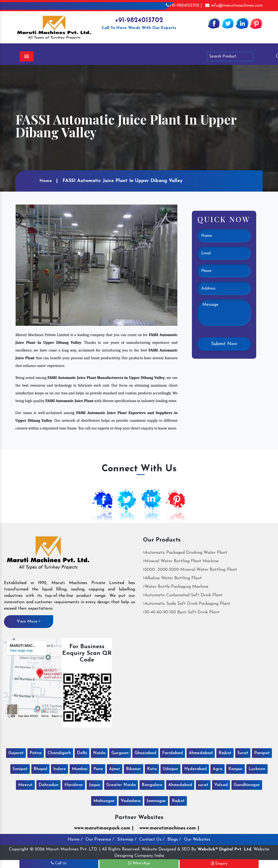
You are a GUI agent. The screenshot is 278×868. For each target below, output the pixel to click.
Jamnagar (156, 801)
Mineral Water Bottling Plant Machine (181, 561)
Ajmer (115, 769)
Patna (36, 753)
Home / (75, 840)
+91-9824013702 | (184, 6)
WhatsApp (139, 863)
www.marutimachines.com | (169, 828)
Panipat (262, 753)
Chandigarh (59, 753)
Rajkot (225, 753)
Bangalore (152, 785)
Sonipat (20, 769)
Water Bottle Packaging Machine (176, 587)
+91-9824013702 (139, 20)
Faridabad (172, 753)
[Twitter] (228, 23)
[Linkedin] (242, 23)
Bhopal (40, 769)
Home (46, 181)
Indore (60, 769)
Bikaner (134, 769)
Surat (243, 753)
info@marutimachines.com (234, 6)
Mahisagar (104, 801)
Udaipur (170, 769)
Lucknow (257, 769)
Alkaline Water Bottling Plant (172, 578)
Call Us (59, 863)
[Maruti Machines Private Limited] (48, 555)
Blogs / (174, 840)
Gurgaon (120, 753)
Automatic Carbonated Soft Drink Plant (183, 595)
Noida (99, 753)
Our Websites (197, 840)
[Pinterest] (256, 23)
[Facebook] (214, 23)
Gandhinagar (247, 785)
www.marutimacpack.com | (104, 828)
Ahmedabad (201, 753)
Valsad (221, 785)
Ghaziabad (145, 753)
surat (203, 785)
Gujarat (16, 753)
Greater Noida (121, 785)
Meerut (25, 785)
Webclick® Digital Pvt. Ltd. (225, 849)
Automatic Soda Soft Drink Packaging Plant (187, 604)
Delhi (82, 753)
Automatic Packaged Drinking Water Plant (185, 553)
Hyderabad (195, 769)
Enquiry (219, 863)
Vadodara (131, 801)
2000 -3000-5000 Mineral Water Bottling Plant (190, 570)
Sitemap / (127, 840)
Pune (98, 769)
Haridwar (74, 785)
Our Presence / (100, 840)
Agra (218, 769)
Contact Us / (152, 840)
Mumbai (80, 769)
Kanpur (235, 769)
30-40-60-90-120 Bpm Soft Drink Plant (181, 612)
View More (29, 621)
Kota (152, 769)
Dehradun (49, 785)
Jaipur (95, 785)
